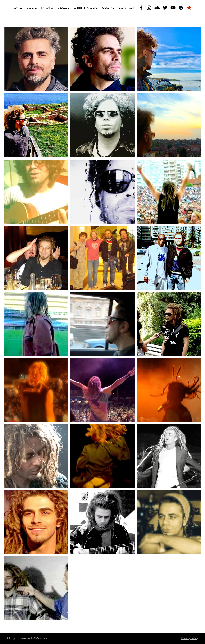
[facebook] (141, 8)
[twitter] (165, 8)
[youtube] (173, 8)
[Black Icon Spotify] (181, 8)
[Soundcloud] (157, 8)
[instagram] (149, 8)
